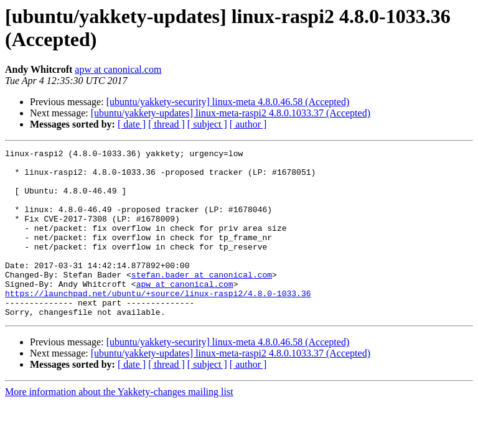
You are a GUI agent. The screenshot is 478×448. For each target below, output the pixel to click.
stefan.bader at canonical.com (202, 301)
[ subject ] (207, 124)
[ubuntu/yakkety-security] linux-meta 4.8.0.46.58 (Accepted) (228, 102)
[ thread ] (166, 124)
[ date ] (132, 124)
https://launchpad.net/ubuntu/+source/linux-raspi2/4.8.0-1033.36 (158, 323)
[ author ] (248, 124)
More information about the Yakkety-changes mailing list (119, 425)
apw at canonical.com (118, 69)
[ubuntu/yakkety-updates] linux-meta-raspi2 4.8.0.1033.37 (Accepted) (231, 113)
